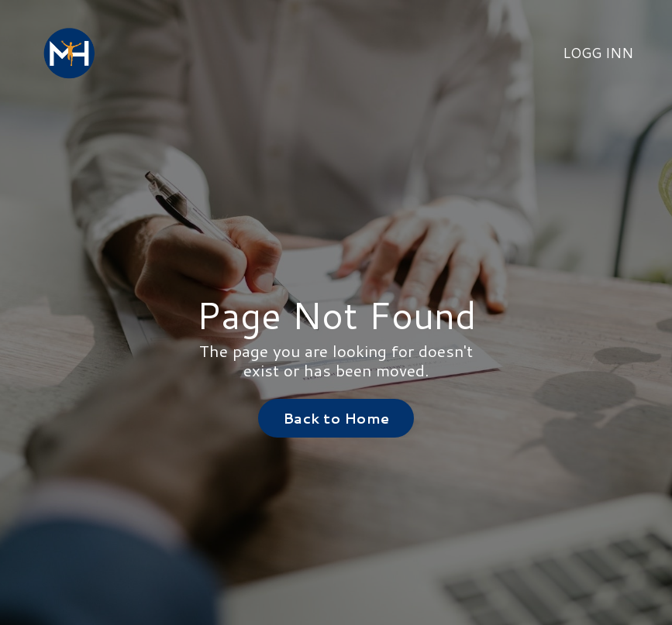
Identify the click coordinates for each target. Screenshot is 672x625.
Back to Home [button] (336, 418)
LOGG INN (598, 53)
